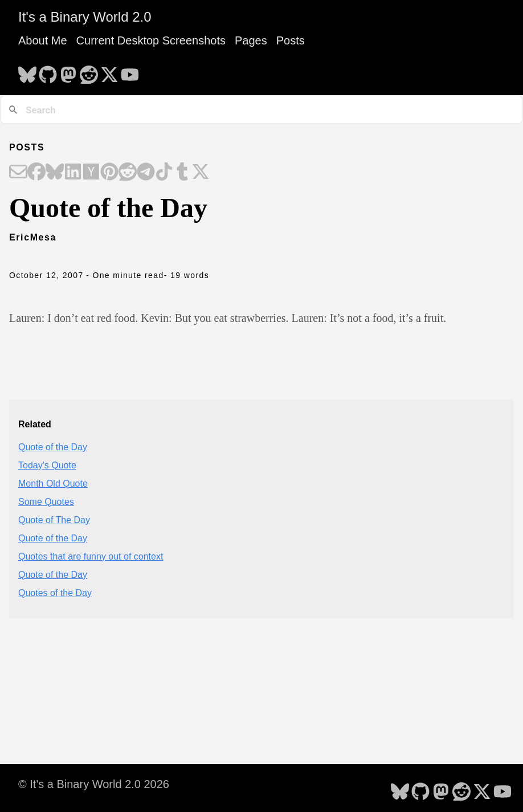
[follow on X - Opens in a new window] (109, 71)
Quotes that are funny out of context (91, 556)
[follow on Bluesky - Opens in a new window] (27, 71)
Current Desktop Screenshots (151, 40)
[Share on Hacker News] (91, 173)
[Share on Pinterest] (109, 173)
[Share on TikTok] (164, 173)
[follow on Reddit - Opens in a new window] (89, 71)
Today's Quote (47, 465)
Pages (251, 40)
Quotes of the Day (55, 593)
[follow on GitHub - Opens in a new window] (48, 71)
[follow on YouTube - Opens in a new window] (130, 71)
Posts (291, 40)
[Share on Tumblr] (182, 173)
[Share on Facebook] (36, 173)
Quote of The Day (54, 520)
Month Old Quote (53, 483)
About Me (43, 40)
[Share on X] (201, 173)
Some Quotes (46, 502)
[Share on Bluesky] (55, 173)
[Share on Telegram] (146, 173)
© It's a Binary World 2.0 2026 (94, 784)
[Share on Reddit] (128, 173)
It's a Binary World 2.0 (85, 17)
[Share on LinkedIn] (73, 173)
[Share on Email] (18, 173)
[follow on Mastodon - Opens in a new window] (68, 71)
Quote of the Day (53, 447)
